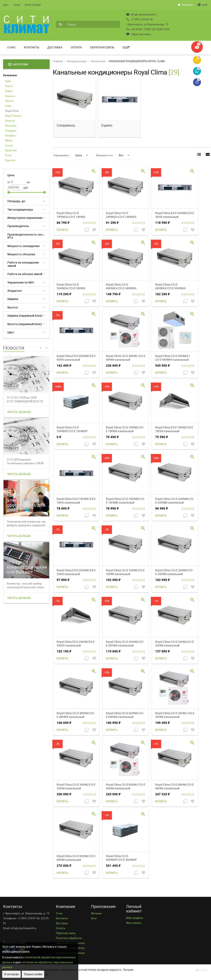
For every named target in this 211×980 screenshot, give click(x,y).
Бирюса (10, 96)
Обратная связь (139, 34)
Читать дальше (19, 412)
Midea (9, 140)
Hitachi (9, 101)
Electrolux (11, 126)
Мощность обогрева (21, 254)
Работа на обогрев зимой (25, 274)
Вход (17, 5)
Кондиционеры (77, 61)
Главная (58, 61)
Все (124, 155)
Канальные (10, 75)
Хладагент (15, 291)
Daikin (9, 91)
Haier (8, 106)
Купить (62, 230)
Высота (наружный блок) (25, 324)
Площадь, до (16, 201)
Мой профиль (135, 918)
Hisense (10, 121)
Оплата (76, 47)
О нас (11, 47)
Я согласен (11, 974)
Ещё (126, 47)
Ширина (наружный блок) (25, 316)
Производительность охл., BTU (26, 236)
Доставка (55, 47)
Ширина (13, 299)
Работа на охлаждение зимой (23, 264)
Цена (82, 155)
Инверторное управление (25, 218)
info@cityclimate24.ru (141, 14)
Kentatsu (10, 135)
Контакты (32, 47)
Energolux (11, 131)
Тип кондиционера (20, 209)
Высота (13, 307)
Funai (8, 155)
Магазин (185, 5)
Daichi (9, 86)
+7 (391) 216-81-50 (139, 19)
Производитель (18, 226)
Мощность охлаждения (23, 246)
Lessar (9, 145)
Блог (203, 5)
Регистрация (33, 5)
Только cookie (33, 974)
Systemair (11, 150)
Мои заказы (134, 923)
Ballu (8, 81)
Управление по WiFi (21, 282)
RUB (5, 5)
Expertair (10, 160)
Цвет (11, 332)
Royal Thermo (13, 116)
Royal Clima (12, 111)
